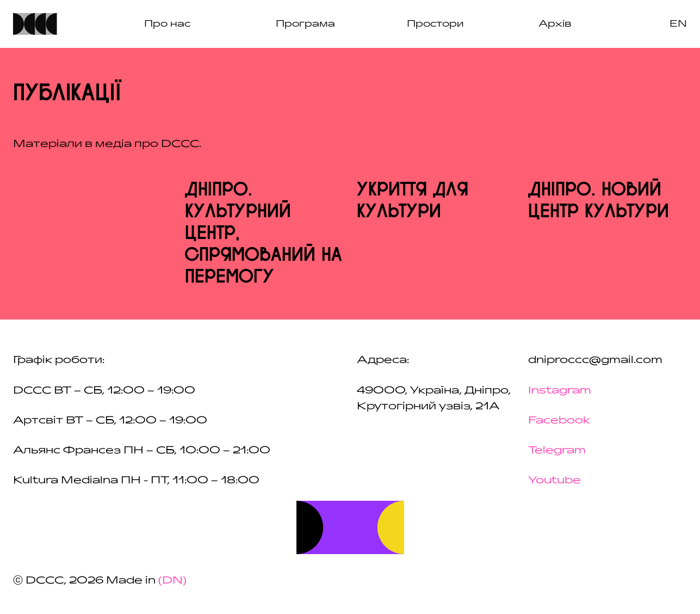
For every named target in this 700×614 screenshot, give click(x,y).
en (678, 24)
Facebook (559, 420)
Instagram (560, 390)
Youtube (555, 480)
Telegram (557, 450)
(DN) (172, 580)
